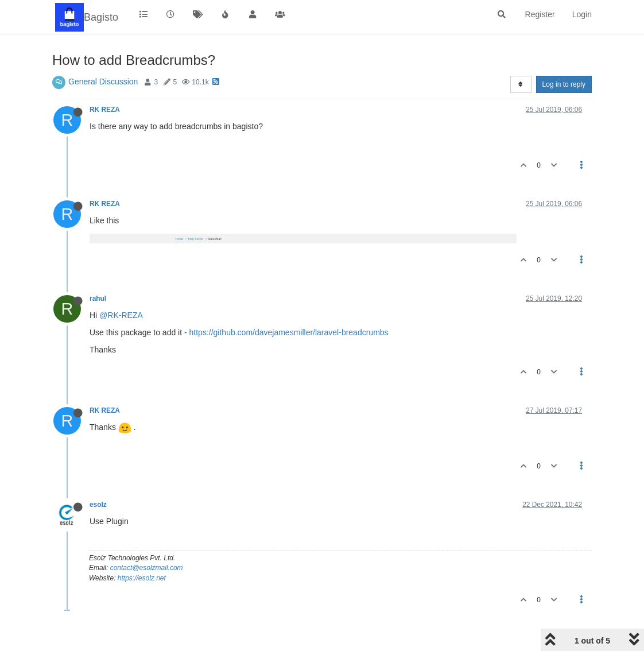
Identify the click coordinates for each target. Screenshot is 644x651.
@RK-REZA (121, 315)
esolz (98, 505)
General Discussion (103, 82)
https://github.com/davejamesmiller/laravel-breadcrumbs (289, 332)
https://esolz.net (142, 578)
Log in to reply (564, 84)
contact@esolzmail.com (147, 568)
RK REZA (104, 110)
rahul (98, 299)
